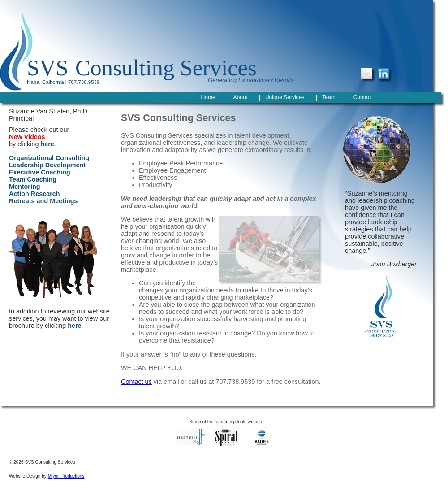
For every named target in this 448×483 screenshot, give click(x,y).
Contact (363, 97)
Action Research (34, 194)
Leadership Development (47, 165)
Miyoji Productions (66, 476)
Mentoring (25, 187)
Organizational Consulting (49, 158)
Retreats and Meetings (43, 201)
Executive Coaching (40, 172)
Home (208, 97)
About (240, 97)
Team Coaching (33, 179)
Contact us (136, 382)
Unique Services (285, 97)
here (47, 144)
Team (329, 97)
